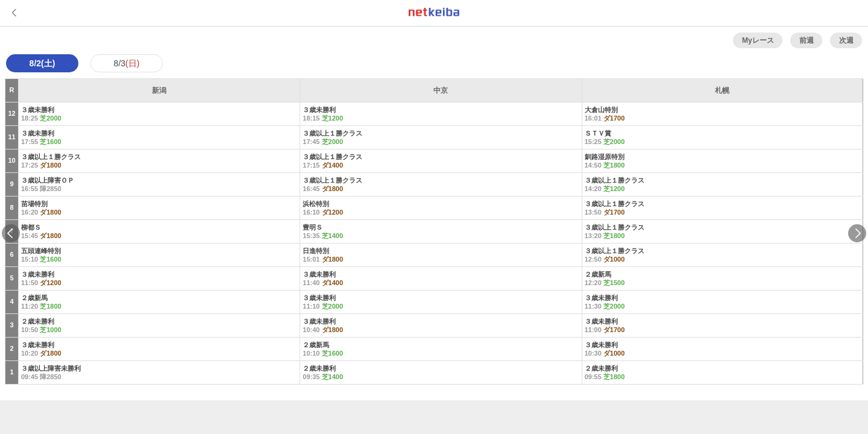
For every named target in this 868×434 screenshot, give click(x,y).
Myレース (758, 40)
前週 (807, 40)
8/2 (42, 63)
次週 (846, 40)
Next (857, 233)
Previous (11, 233)
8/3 (127, 63)
